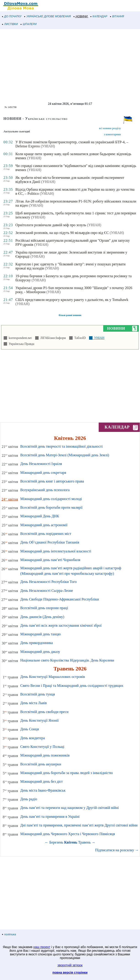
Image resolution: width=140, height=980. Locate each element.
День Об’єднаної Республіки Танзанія (50, 542)
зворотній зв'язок (70, 965)
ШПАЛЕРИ (29, 24)
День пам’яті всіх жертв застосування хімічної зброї (61, 625)
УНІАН (98, 338)
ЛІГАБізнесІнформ (52, 338)
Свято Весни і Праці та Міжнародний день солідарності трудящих (72, 686)
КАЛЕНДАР (99, 16)
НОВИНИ (81, 16)
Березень (56, 842)
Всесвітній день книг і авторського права (52, 481)
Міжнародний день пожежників (45, 755)
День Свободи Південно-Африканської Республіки (60, 599)
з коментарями (112, 134)
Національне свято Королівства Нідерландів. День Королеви (67, 660)
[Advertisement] (70, 66)
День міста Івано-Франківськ (43, 790)
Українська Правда (21, 344)
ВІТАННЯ (117, 16)
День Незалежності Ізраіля (41, 464)
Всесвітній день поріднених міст (46, 534)
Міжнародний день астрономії (44, 525)
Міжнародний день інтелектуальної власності (56, 551)
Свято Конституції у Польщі (42, 747)
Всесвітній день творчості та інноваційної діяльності (62, 446)
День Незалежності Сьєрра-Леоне (47, 591)
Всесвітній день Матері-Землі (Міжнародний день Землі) (65, 455)
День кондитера (33, 738)
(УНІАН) (48, 146)
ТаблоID (79, 338)
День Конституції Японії (40, 720)
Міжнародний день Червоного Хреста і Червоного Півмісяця (68, 834)
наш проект (42, 947)
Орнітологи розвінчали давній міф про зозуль (51, 225)
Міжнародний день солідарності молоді (51, 499)
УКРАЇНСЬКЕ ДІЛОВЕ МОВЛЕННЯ (48, 16)
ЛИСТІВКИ (10, 24)
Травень (84, 842)
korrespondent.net (19, 338)
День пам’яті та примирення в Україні (50, 817)
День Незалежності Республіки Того (49, 582)
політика (9, 934)
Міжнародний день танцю (41, 634)
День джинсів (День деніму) (42, 617)
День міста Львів (34, 703)
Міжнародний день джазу (40, 652)
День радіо (29, 799)
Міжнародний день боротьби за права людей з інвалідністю (67, 773)
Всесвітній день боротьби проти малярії (52, 507)
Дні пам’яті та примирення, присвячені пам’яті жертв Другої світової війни (79, 825)
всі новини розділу (110, 128)
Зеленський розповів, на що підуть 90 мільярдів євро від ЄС (62, 233)
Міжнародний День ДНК (40, 516)
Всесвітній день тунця (38, 694)
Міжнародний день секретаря (43, 473)
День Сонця (30, 729)
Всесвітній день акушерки (41, 764)
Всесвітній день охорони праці (44, 608)
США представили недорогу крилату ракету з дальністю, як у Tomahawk (72, 300)
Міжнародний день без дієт (42, 781)
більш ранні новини (70, 315)
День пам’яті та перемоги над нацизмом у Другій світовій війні (70, 808)
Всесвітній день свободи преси (44, 712)
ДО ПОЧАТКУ (12, 16)
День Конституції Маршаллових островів (53, 677)
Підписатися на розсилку (117, 850)
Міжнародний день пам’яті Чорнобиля (50, 560)
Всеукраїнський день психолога (45, 490)
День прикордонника (37, 643)
